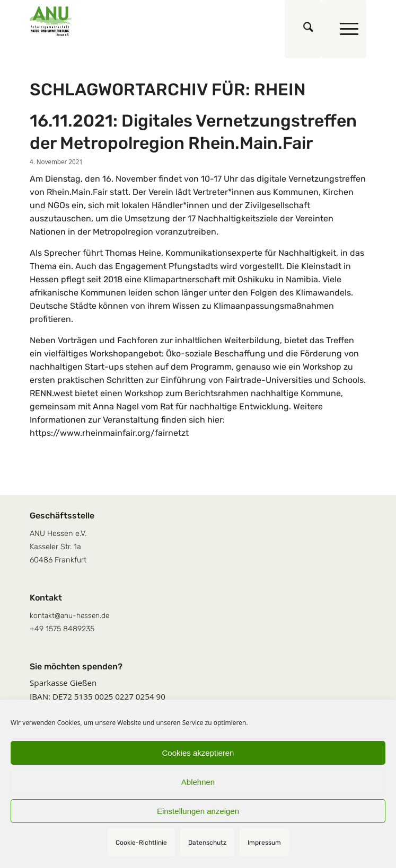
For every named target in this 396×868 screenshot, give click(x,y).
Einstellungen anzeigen (198, 811)
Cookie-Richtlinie (141, 843)
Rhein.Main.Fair (77, 192)
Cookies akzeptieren (198, 753)
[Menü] (344, 29)
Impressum (264, 843)
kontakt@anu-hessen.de (69, 615)
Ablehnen (198, 782)
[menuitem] (303, 29)
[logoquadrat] (164, 21)
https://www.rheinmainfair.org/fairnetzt (109, 433)
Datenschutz (207, 843)
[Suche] (303, 29)
